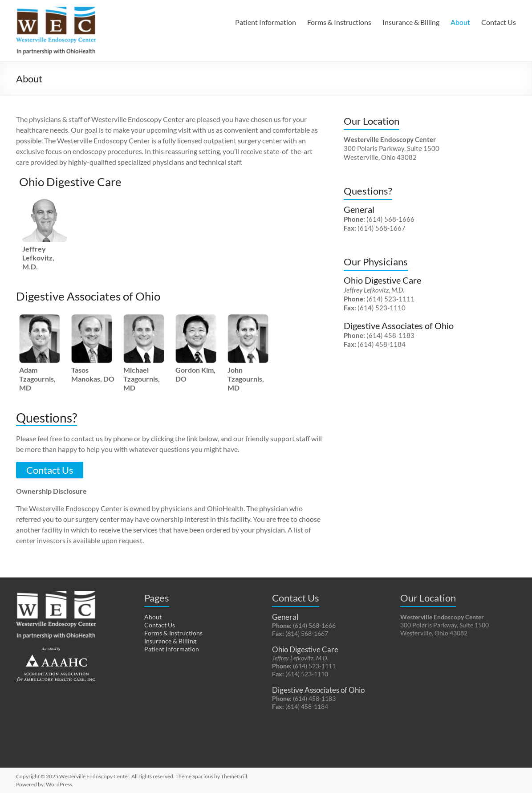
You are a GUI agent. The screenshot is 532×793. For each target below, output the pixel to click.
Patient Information (266, 22)
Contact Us (499, 22)
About (460, 22)
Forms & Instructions (339, 22)
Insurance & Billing (411, 22)
